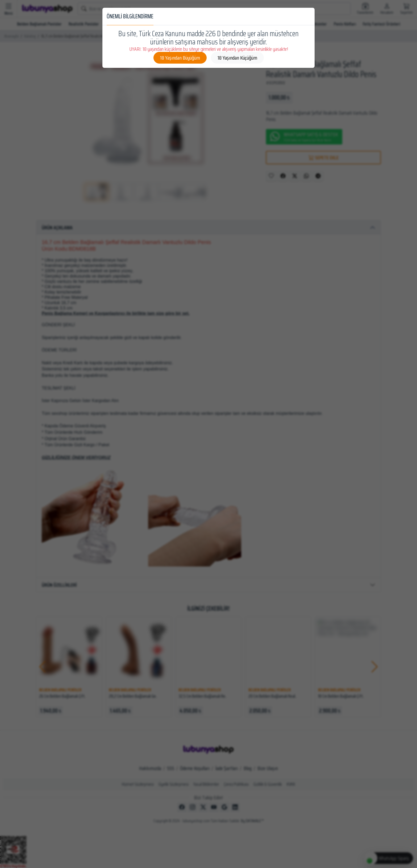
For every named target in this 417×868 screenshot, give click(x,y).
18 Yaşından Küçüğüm (237, 58)
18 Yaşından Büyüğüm (180, 58)
